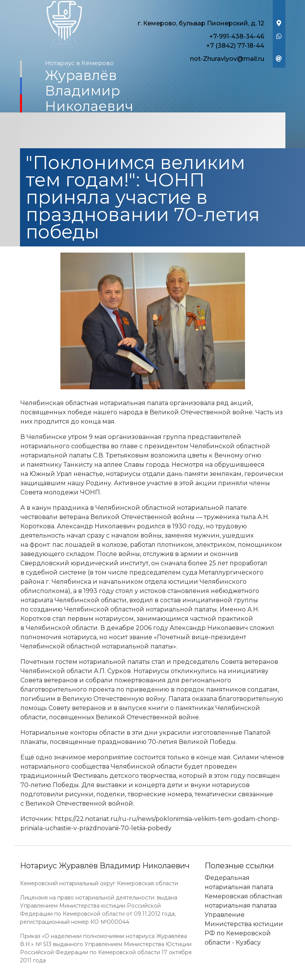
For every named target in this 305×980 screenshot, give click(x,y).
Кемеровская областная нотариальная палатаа (243, 901)
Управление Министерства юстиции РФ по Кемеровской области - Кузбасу (244, 929)
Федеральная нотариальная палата (239, 882)
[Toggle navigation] (153, 131)
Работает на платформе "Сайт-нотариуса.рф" (225, 976)
